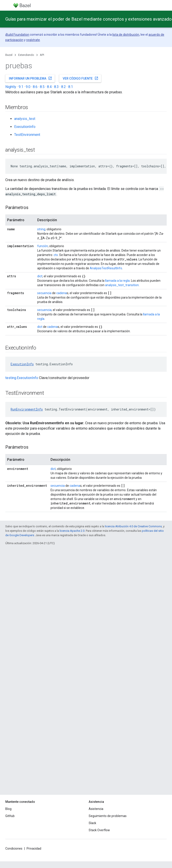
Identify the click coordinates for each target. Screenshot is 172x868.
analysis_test (25, 119)
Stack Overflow (99, 830)
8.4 (49, 87)
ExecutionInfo (25, 127)
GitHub (10, 816)
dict (40, 276)
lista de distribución (126, 35)
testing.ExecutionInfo (22, 378)
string (41, 229)
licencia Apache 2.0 (72, 531)
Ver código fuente (81, 78)
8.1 (71, 87)
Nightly (11, 87)
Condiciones (14, 848)
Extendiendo (26, 55)
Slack (92, 823)
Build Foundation (18, 35)
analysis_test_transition (122, 285)
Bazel (9, 55)
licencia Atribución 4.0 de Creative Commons (133, 526)
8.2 (64, 87)
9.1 (21, 87)
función (43, 246)
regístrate (33, 40)
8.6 (35, 87)
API (42, 55)
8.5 (42, 87)
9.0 (28, 87)
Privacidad (34, 848)
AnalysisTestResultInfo (106, 268)
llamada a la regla (117, 281)
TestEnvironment (27, 135)
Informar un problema (30, 78)
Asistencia (96, 809)
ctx (56, 255)
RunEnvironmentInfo (27, 409)
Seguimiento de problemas (108, 816)
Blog (8, 809)
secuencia (44, 293)
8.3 (56, 87)
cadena (62, 293)
